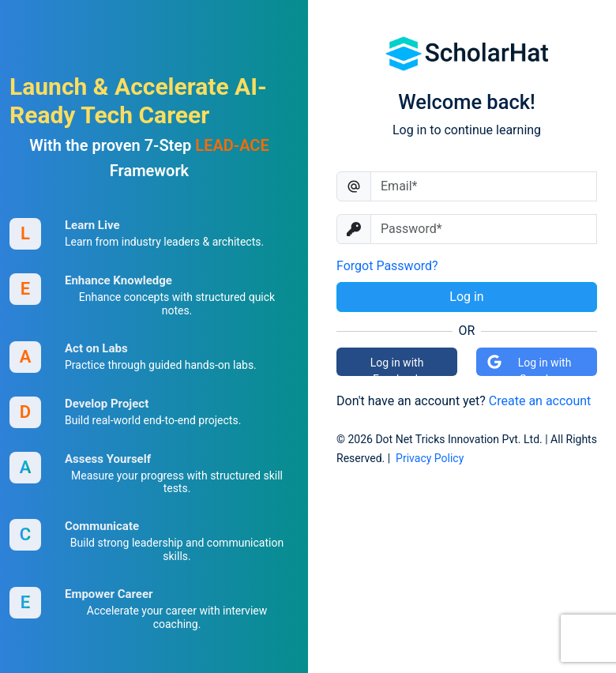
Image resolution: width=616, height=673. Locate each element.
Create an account (540, 401)
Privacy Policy (430, 458)
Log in (466, 297)
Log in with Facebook (397, 366)
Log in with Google (529, 365)
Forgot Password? (387, 266)
